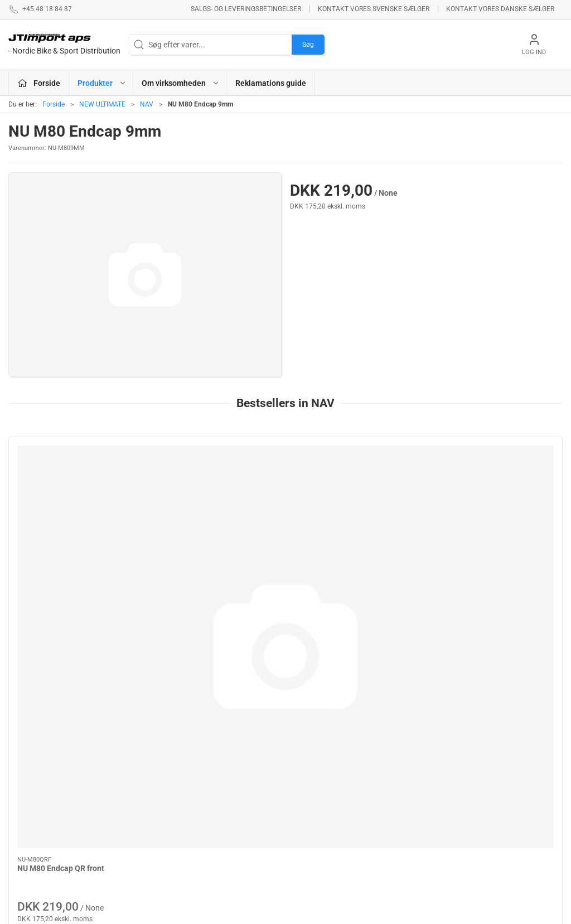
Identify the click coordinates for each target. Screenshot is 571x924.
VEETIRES (218, 823)
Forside (54, 104)
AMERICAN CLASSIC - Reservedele (329, 806)
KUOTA (213, 855)
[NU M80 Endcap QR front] (74, 488)
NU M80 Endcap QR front (61, 552)
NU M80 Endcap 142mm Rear (210, 552)
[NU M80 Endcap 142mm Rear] (216, 488)
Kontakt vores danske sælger (500, 9)
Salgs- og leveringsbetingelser (246, 9)
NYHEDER (218, 780)
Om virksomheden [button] (181, 83)
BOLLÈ (304, 768)
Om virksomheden (422, 736)
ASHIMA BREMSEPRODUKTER (238, 742)
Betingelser (410, 752)
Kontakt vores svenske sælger (374, 9)
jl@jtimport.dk (33, 791)
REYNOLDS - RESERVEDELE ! (228, 802)
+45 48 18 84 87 (36, 779)
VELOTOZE (311, 828)
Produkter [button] (102, 83)
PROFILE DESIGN (322, 784)
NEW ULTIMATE (102, 104)
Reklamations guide (271, 83)
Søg (308, 45)
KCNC (211, 839)
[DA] (64, 45)
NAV (147, 104)
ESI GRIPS (309, 736)
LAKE (210, 764)
